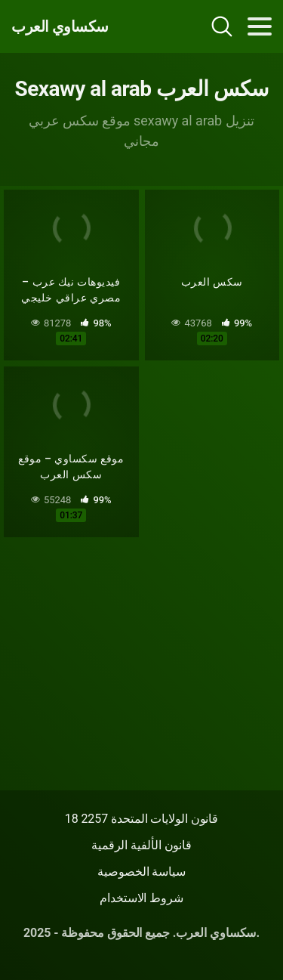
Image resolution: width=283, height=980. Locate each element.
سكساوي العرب (60, 26)
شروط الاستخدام (141, 898)
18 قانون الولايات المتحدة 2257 (142, 819)
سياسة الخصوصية (141, 872)
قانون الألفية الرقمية (141, 845)
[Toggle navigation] (260, 26)
